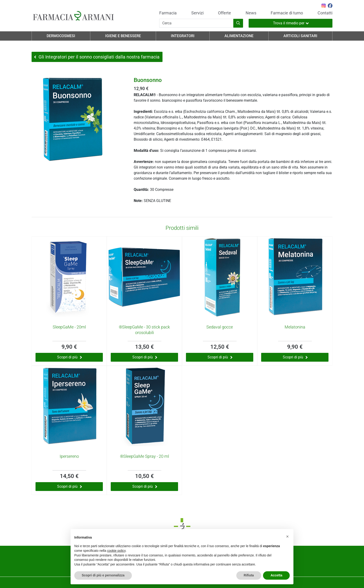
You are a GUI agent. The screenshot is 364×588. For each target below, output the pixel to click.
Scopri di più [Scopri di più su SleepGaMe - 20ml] (70, 357)
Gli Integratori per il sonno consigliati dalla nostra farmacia (97, 57)
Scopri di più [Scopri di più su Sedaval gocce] (220, 357)
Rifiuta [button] (249, 575)
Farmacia (168, 13)
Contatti (325, 13)
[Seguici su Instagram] (324, 6)
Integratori (183, 36)
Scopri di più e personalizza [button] (103, 575)
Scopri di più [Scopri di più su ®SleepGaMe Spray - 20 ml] (145, 486)
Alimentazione (239, 36)
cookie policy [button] (116, 551)
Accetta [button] (276, 575)
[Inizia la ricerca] (238, 23)
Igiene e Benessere (123, 36)
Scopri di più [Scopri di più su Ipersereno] (70, 486)
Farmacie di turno (287, 13)
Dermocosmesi (61, 36)
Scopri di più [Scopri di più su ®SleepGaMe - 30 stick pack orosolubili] (145, 357)
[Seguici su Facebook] (330, 6)
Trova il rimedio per (291, 23)
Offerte (224, 13)
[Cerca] (196, 23)
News (251, 13)
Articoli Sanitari (300, 36)
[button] (287, 536)
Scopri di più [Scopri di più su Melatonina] (295, 357)
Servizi (197, 13)
